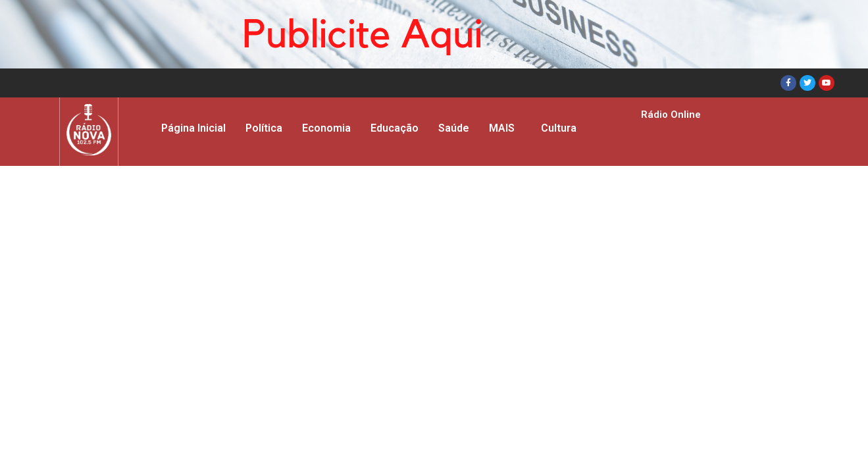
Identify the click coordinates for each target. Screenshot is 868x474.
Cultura (559, 128)
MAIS (502, 128)
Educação (395, 128)
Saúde (454, 128)
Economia (326, 128)
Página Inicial (193, 128)
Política (264, 128)
